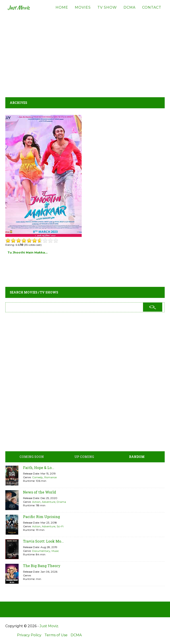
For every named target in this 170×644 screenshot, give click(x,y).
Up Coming (84, 457)
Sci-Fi (60, 526)
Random (137, 457)
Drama (61, 502)
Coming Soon (32, 457)
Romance (50, 477)
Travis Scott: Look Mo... (43, 541)
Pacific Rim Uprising (42, 517)
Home (62, 11)
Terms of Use (56, 635)
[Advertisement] (85, 53)
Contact (152, 11)
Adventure (49, 502)
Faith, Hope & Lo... (39, 468)
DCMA (129, 11)
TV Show (107, 11)
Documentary (41, 551)
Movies (83, 11)
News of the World (40, 492)
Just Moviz (22, 11)
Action (36, 502)
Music (55, 551)
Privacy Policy (29, 635)
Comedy (38, 477)
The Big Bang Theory (42, 566)
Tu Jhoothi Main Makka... (28, 252)
